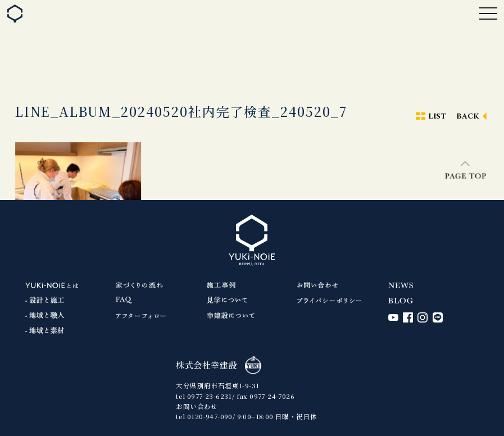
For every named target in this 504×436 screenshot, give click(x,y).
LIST (437, 117)
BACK (468, 117)
